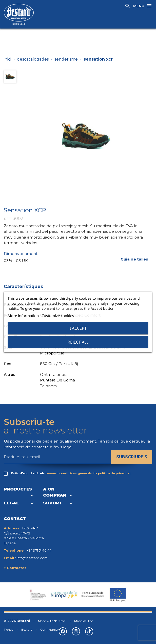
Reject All (78, 342)
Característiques (76, 286)
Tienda (9, 629)
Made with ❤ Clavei (52, 621)
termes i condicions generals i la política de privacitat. (89, 473)
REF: (8, 219)
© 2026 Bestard (17, 621)
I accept (78, 328)
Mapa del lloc (84, 621)
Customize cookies (58, 316)
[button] (134, 259)
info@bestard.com (32, 558)
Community (50, 629)
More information (23, 316)
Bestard (27, 629)
